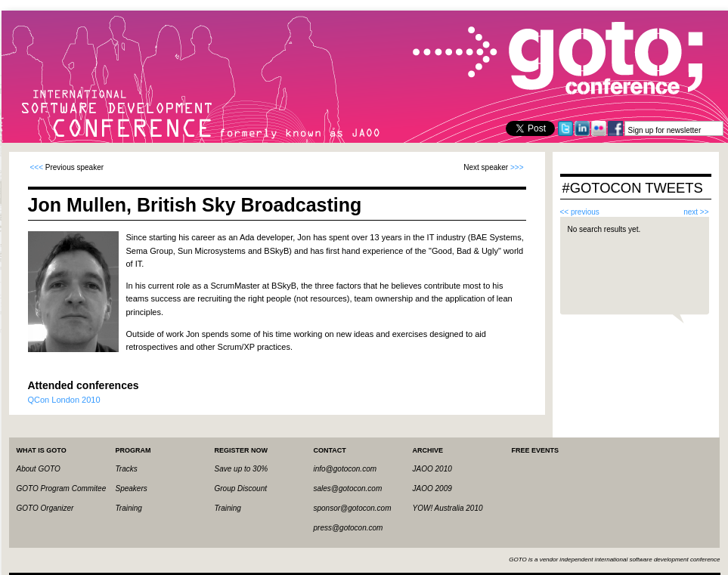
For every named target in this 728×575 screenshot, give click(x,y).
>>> (517, 167)
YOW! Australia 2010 (448, 508)
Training (129, 508)
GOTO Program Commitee (62, 488)
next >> (696, 212)
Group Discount (241, 488)
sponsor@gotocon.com (353, 508)
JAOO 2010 (432, 469)
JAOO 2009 (432, 488)
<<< (37, 167)
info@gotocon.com (345, 469)
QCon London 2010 (64, 400)
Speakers (132, 488)
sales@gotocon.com (348, 488)
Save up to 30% (242, 469)
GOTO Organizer (45, 508)
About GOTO (39, 469)
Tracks (127, 469)
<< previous (580, 212)
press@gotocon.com (349, 528)
